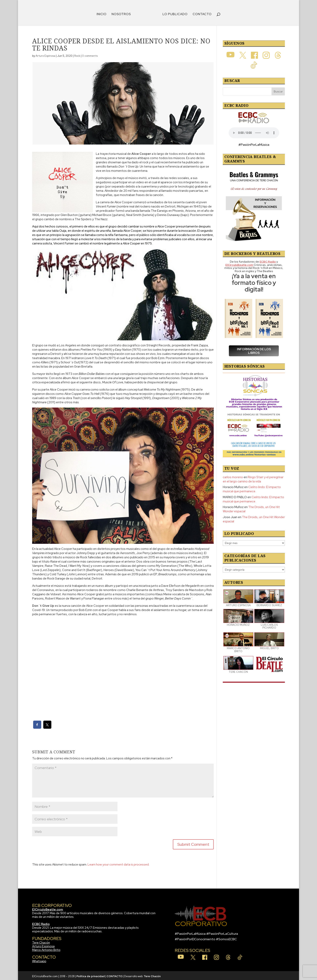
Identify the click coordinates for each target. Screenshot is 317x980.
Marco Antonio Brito (46, 949)
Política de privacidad (91, 975)
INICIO (103, 13)
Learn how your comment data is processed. (118, 863)
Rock (77, 54)
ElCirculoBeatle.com (48, 908)
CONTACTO (201, 13)
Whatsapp (39, 960)
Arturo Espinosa (45, 54)
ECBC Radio (41, 923)
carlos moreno (233, 476)
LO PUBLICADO (174, 13)
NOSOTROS (123, 13)
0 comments (90, 54)
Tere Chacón (41, 941)
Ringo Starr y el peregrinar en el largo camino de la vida (253, 478)
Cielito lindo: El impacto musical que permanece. (252, 488)
